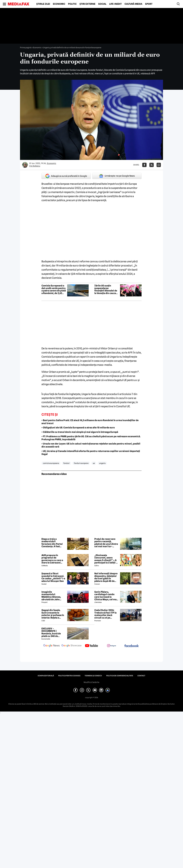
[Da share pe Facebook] (144, 165)
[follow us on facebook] (132, 646)
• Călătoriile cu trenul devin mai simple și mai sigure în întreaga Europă (80, 432)
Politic (72, 4)
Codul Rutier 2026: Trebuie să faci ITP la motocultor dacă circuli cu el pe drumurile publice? (105, 614)
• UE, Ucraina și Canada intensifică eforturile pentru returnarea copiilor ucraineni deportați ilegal (91, 453)
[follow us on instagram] (112, 646)
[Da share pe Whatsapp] (159, 165)
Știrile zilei (43, 4)
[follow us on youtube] (91, 646)
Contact (141, 676)
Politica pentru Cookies (69, 676)
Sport (149, 4)
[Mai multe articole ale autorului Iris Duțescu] (25, 165)
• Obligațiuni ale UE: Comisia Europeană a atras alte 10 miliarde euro (78, 428)
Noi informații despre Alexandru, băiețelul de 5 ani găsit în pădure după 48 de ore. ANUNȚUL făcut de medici (106, 577)
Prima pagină (26, 48)
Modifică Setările (91, 682)
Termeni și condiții (93, 676)
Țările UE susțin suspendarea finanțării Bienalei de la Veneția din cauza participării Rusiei (106, 289)
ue (94, 463)
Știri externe (87, 4)
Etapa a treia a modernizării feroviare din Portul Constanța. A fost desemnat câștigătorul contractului (52, 543)
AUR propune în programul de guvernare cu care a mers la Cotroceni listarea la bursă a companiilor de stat (52, 559)
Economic (59, 4)
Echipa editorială (46, 676)
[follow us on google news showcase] (71, 646)
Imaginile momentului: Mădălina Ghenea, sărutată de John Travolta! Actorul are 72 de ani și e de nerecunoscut (53, 596)
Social (102, 4)
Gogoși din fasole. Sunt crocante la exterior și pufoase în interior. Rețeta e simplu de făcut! (53, 614)
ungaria (102, 463)
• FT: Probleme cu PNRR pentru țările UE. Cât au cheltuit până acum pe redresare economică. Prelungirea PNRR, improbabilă (91, 438)
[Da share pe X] (152, 165)
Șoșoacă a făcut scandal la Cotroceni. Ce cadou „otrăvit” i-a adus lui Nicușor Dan (53, 577)
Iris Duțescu (35, 166)
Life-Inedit (115, 4)
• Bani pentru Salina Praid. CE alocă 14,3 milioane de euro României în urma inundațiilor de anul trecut (90, 422)
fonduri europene (81, 463)
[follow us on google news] (51, 646)
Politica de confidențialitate (120, 676)
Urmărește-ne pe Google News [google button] (117, 176)
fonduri (66, 463)
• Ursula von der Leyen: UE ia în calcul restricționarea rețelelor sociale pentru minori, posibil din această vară (91, 445)
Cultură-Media (133, 4)
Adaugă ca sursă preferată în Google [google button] (66, 176)
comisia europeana (51, 463)
